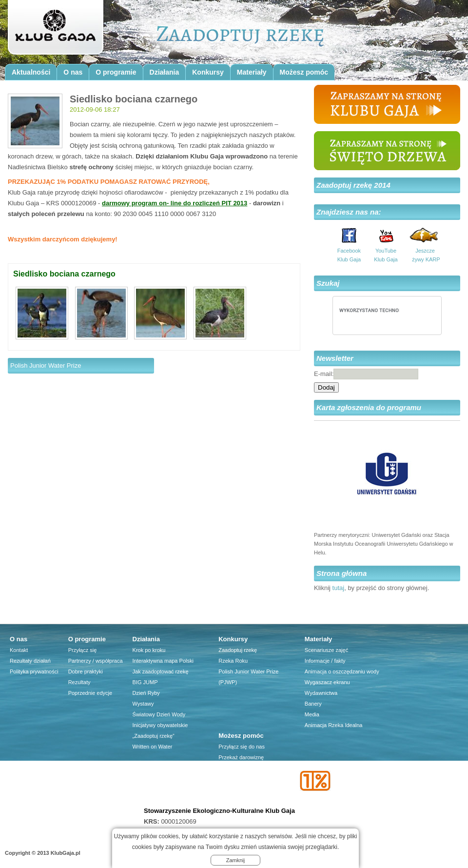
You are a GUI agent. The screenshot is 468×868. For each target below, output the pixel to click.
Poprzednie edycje (90, 693)
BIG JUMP (145, 682)
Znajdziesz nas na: (349, 212)
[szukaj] (369, 310)
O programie (116, 72)
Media (312, 714)
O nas (73, 72)
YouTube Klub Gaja (386, 255)
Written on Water (153, 747)
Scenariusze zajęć (326, 650)
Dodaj (326, 387)
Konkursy (208, 72)
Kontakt (19, 650)
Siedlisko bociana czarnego (64, 274)
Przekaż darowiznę (241, 757)
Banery (313, 704)
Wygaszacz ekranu (327, 682)
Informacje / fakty (325, 661)
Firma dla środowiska (244, 789)
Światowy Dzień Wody (159, 714)
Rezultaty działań (30, 661)
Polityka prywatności (34, 671)
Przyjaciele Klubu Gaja (245, 800)
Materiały (252, 72)
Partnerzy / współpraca (96, 661)
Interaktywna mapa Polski (163, 661)
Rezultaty (79, 682)
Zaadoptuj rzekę (238, 650)
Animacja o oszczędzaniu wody (342, 671)
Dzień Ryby (146, 693)
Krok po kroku (149, 650)
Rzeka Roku (233, 661)
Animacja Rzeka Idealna (334, 725)
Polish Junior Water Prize (46, 365)
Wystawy (143, 704)
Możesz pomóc (304, 72)
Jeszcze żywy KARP (425, 255)
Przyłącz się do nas (242, 747)
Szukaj (328, 283)
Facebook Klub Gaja (349, 255)
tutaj (339, 588)
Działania (165, 72)
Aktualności (31, 72)
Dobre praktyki (86, 671)
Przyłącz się (83, 650)
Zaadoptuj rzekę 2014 (353, 185)
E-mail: (324, 374)
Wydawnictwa (321, 693)
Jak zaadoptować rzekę (161, 671)
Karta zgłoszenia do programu (369, 407)
